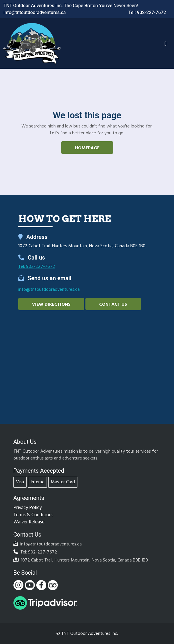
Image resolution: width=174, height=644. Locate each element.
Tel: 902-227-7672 (147, 12)
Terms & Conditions (33, 515)
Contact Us (113, 305)
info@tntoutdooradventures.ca (35, 12)
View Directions (51, 305)
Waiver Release (29, 522)
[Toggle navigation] (166, 44)
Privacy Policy (28, 508)
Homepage (87, 148)
